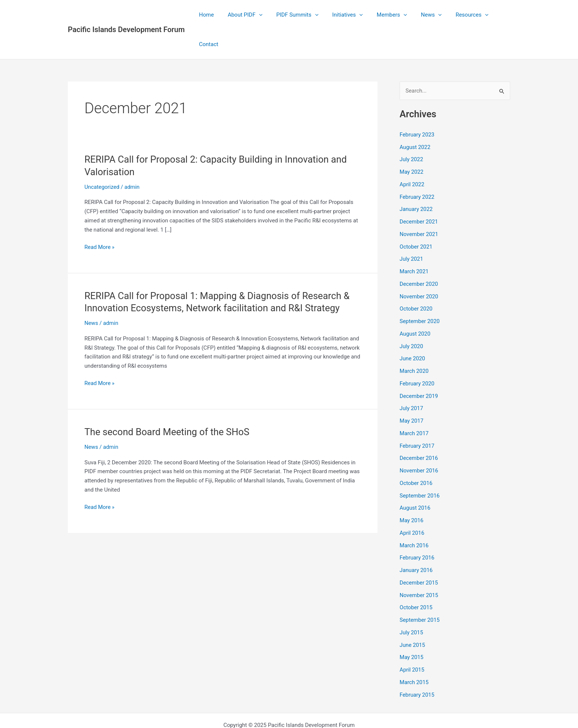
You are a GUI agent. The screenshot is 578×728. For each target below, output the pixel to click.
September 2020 (420, 292)
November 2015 (419, 566)
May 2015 (412, 628)
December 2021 (419, 193)
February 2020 (417, 354)
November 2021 (419, 205)
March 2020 (414, 342)
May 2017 (412, 392)
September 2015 (420, 591)
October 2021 (416, 217)
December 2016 (419, 429)
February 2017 (417, 416)
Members (383, 15)
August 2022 (415, 118)
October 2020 (416, 280)
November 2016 (419, 441)
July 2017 (412, 379)
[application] (259, 15)
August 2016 (415, 479)
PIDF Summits (294, 15)
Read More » (100, 218)
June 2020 (412, 329)
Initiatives (342, 15)
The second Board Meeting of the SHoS (168, 402)
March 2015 (414, 653)
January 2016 (416, 541)
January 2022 (416, 180)
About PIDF (245, 15)
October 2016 (416, 454)
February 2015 (417, 665)
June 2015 (412, 616)
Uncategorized (102, 157)
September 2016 (420, 466)
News (420, 15)
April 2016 (412, 503)
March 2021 (414, 242)
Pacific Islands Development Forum (126, 15)
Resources (458, 15)
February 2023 (417, 105)
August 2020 (415, 304)
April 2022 (412, 155)
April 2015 (412, 641)
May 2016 (412, 491)
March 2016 (414, 516)
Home (209, 15)
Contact (495, 15)
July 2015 (412, 603)
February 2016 (417, 528)
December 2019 (419, 367)
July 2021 (412, 230)
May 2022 (412, 143)
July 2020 (412, 317)
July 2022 (412, 130)
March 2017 (414, 404)
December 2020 (419, 254)
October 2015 (416, 578)
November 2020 (419, 267)
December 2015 (419, 553)
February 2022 (417, 167)
